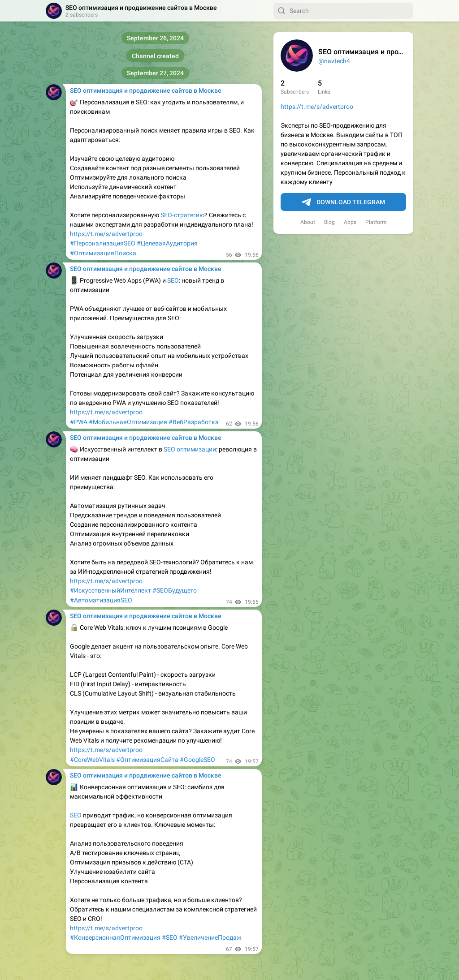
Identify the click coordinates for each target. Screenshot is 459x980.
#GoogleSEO (197, 760)
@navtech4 (334, 61)
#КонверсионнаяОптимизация (115, 937)
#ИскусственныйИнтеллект (110, 590)
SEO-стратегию (182, 215)
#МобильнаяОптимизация (128, 422)
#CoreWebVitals (92, 760)
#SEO (170, 937)
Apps (350, 222)
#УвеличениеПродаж (210, 937)
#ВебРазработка (194, 422)
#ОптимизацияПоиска (103, 253)
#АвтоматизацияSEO (101, 600)
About (308, 222)
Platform (376, 222)
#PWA (79, 422)
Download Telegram (343, 202)
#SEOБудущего (175, 590)
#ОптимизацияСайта (147, 760)
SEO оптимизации (190, 449)
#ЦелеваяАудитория (167, 243)
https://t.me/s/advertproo (317, 107)
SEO (173, 280)
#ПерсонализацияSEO (103, 243)
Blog (329, 222)
